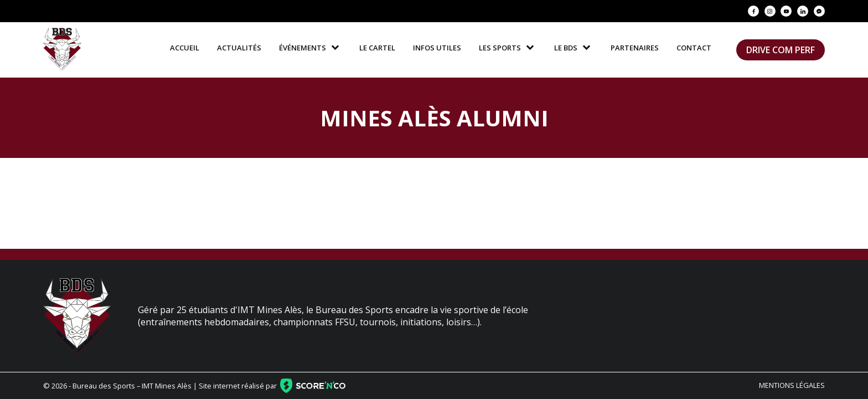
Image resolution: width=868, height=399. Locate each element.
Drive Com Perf (781, 50)
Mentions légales (792, 385)
